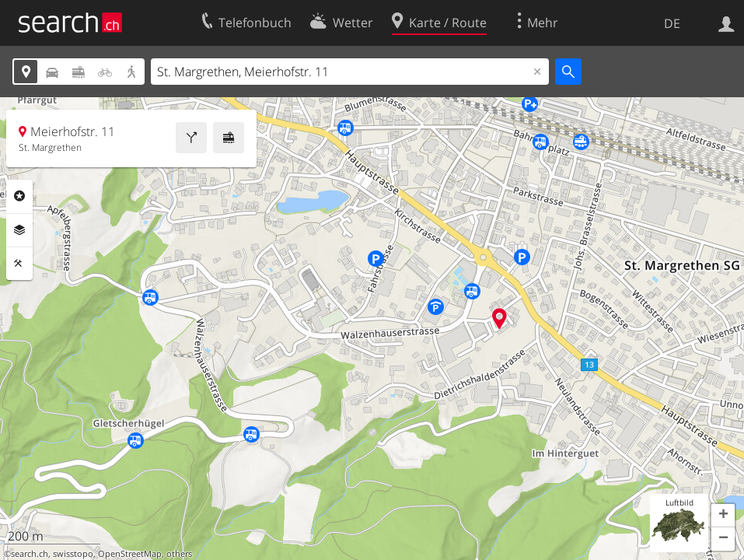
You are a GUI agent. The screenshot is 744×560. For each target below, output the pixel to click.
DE (672, 23)
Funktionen (19, 264)
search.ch (30, 554)
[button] (723, 516)
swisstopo (73, 554)
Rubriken (19, 196)
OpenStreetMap (130, 554)
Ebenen (19, 230)
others (179, 554)
